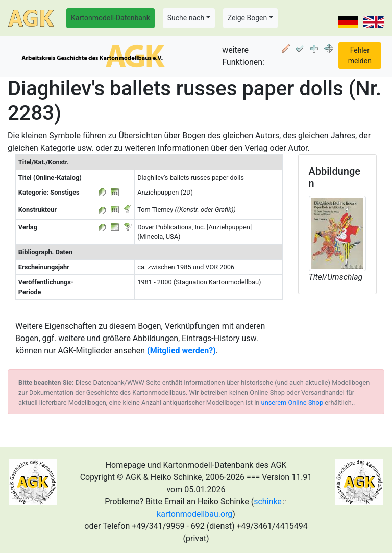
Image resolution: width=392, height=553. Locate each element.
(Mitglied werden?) (181, 351)
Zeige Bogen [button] (248, 18)
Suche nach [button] (186, 18)
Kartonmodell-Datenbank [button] (111, 18)
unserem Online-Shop (292, 403)
